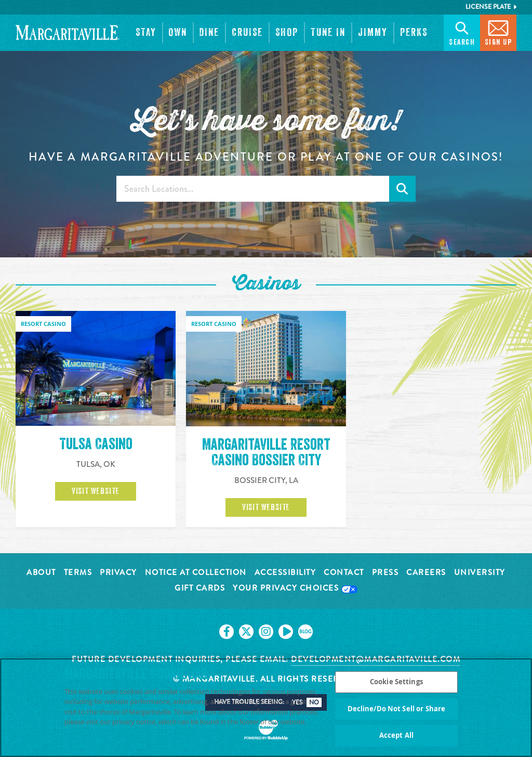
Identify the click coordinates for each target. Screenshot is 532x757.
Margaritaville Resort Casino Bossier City (266, 452)
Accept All (396, 736)
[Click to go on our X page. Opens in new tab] (246, 632)
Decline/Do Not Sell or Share (397, 709)
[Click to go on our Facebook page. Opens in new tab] (227, 632)
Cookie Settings (396, 683)
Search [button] (462, 32)
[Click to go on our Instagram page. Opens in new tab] (266, 632)
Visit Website (96, 491)
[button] (146, 33)
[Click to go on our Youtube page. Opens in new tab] (286, 632)
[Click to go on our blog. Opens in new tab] (305, 632)
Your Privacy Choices (295, 589)
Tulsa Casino (96, 444)
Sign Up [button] (498, 32)
